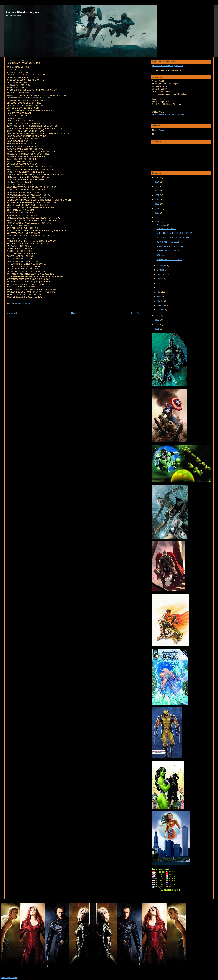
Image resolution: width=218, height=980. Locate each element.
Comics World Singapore (23, 12)
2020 (157, 200)
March (160, 301)
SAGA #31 (161, 255)
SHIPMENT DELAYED (166, 229)
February (161, 305)
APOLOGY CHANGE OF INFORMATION (175, 233)
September (162, 274)
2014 (157, 316)
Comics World (158, 130)
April (159, 296)
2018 (157, 208)
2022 (157, 191)
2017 (157, 213)
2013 (157, 320)
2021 (157, 195)
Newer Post (12, 313)
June (159, 288)
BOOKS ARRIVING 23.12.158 (170, 246)
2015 (157, 222)
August (160, 279)
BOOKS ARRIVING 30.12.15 (169, 242)
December (162, 225)
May (159, 292)
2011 (157, 329)
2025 (157, 177)
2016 (157, 217)
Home (74, 313)
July (159, 283)
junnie (155, 134)
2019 (157, 204)
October (161, 270)
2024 (157, 182)
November (162, 265)
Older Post (136, 313)
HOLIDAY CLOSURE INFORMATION (173, 237)
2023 (157, 186)
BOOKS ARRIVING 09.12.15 (169, 260)
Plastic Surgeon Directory (9, 978)
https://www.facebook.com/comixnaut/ (168, 114)
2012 (157, 324)
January (161, 310)
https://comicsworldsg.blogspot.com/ (167, 66)
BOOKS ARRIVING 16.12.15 (169, 251)
